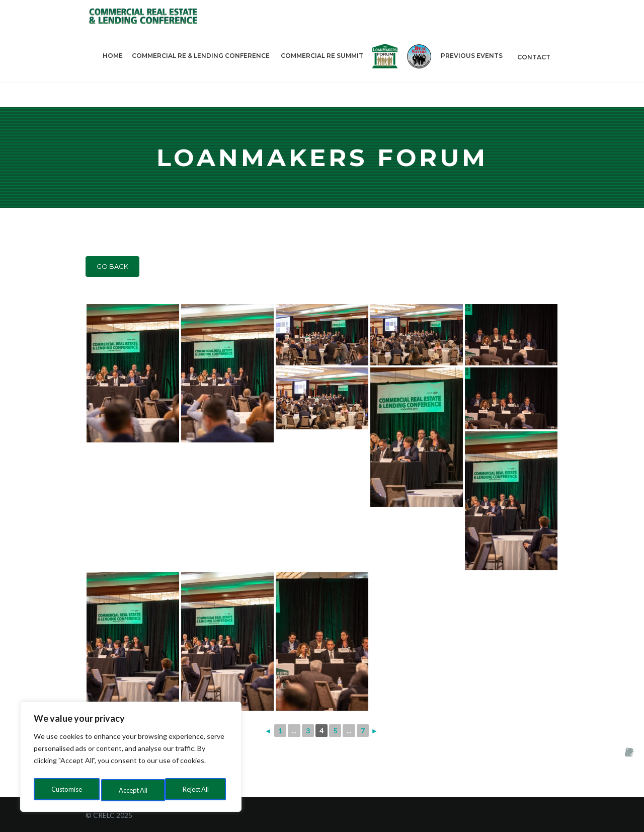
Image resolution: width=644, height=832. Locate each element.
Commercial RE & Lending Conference (202, 71)
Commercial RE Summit (322, 70)
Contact (534, 71)
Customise (66, 790)
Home (113, 70)
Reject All (132, 790)
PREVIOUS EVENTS (473, 71)
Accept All (197, 790)
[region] (131, 759)
